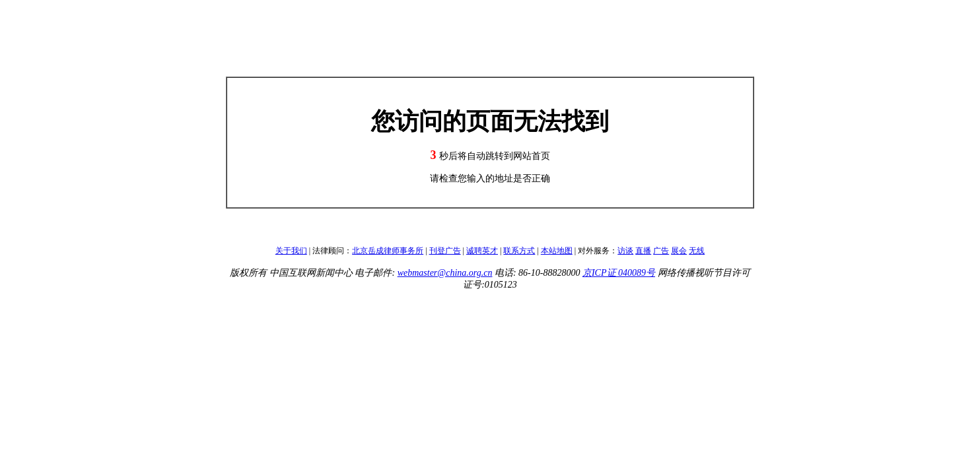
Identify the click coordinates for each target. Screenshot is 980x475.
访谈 (625, 251)
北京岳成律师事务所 (388, 251)
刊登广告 (445, 251)
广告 (661, 251)
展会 (679, 251)
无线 (697, 251)
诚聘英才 (482, 251)
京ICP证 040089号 (619, 273)
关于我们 (291, 251)
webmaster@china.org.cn (445, 273)
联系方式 (519, 251)
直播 (643, 251)
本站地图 (557, 251)
